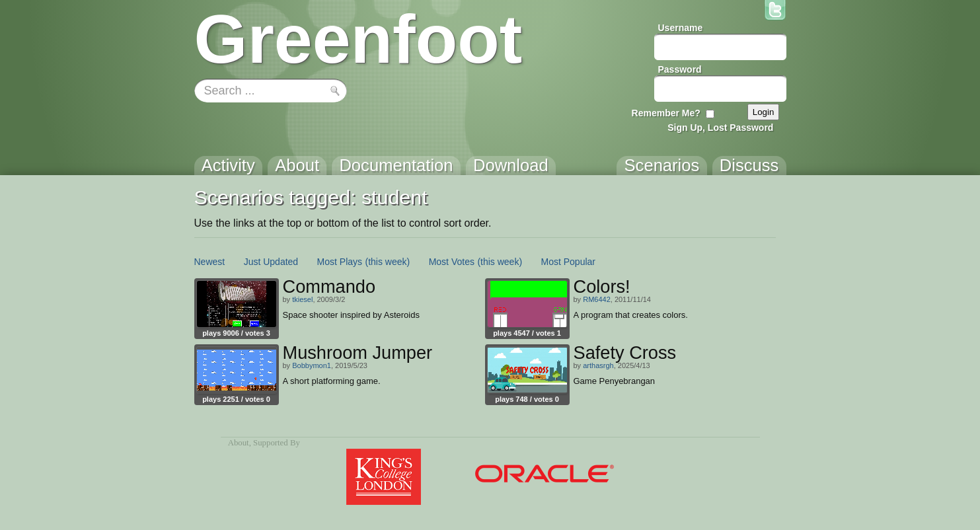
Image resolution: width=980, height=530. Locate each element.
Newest (210, 262)
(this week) (388, 262)
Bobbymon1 (312, 365)
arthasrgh (598, 365)
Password (680, 69)
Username (681, 28)
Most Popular (568, 262)
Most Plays (340, 262)
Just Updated (271, 262)
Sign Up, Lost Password (720, 128)
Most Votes (452, 262)
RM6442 (597, 299)
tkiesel (302, 299)
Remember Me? (666, 113)
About (239, 443)
